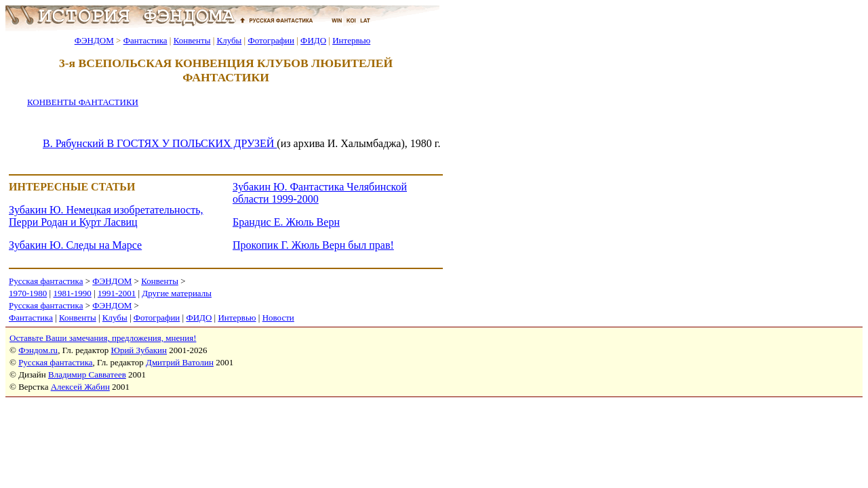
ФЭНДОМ (94, 40)
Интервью (351, 40)
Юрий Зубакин (139, 350)
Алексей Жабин (80, 387)
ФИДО (313, 40)
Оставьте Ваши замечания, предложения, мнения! (103, 338)
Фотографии (271, 40)
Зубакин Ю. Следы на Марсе (75, 245)
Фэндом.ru (38, 350)
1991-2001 (117, 293)
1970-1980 (28, 293)
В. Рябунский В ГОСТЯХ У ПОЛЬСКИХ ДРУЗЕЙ (160, 143)
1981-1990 (72, 293)
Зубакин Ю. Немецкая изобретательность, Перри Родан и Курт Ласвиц (106, 216)
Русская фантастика (46, 281)
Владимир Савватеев (87, 374)
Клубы (229, 40)
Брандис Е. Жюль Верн (286, 222)
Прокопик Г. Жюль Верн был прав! (313, 245)
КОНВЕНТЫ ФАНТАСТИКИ (83, 102)
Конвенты (192, 40)
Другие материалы (177, 293)
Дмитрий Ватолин (180, 362)
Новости (278, 318)
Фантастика (145, 40)
